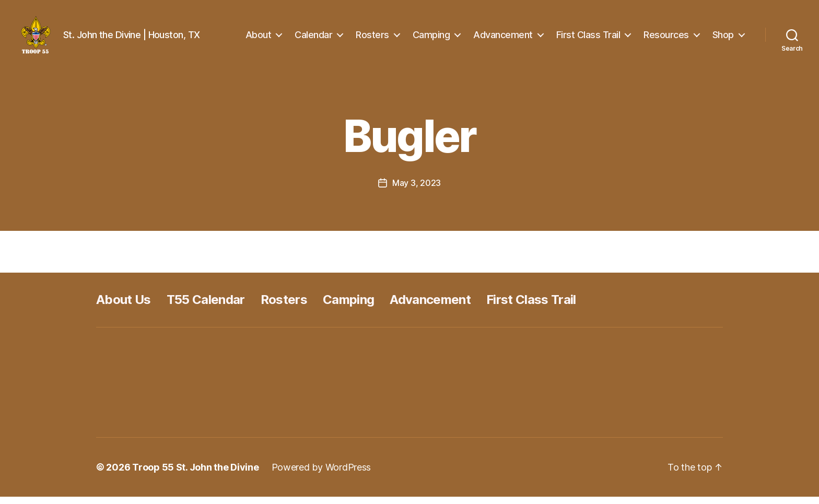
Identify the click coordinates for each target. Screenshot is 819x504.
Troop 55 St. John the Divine (195, 474)
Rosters (372, 38)
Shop (723, 38)
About (259, 38)
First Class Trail (588, 38)
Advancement (503, 38)
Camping (431, 38)
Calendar (313, 38)
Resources (666, 38)
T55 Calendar (206, 307)
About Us (124, 307)
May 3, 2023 (417, 190)
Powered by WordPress (321, 474)
